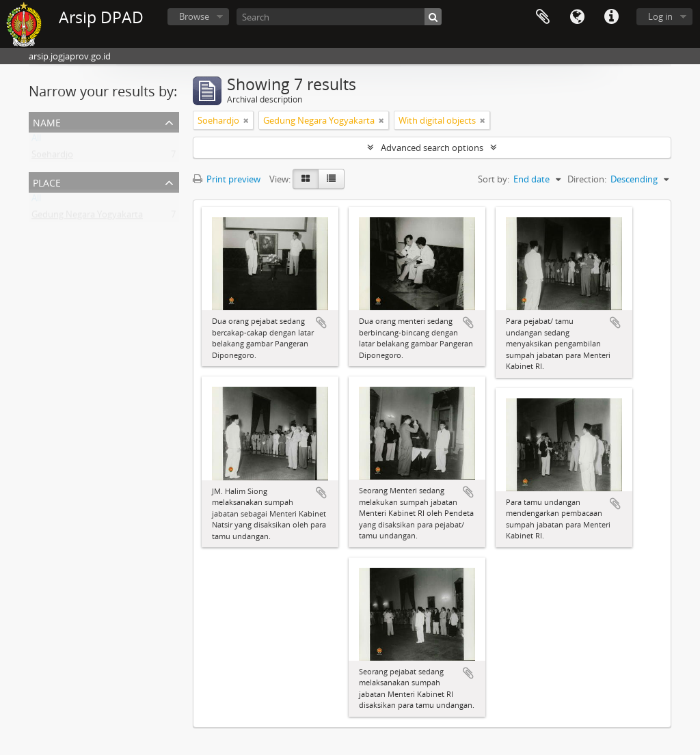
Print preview (227, 179)
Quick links (611, 17)
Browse (194, 16)
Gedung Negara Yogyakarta (87, 217)
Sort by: (494, 179)
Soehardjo (52, 157)
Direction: (587, 179)
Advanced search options (432, 148)
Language (577, 17)
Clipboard (543, 17)
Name (47, 121)
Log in (660, 16)
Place (47, 181)
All (36, 141)
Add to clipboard (321, 322)
